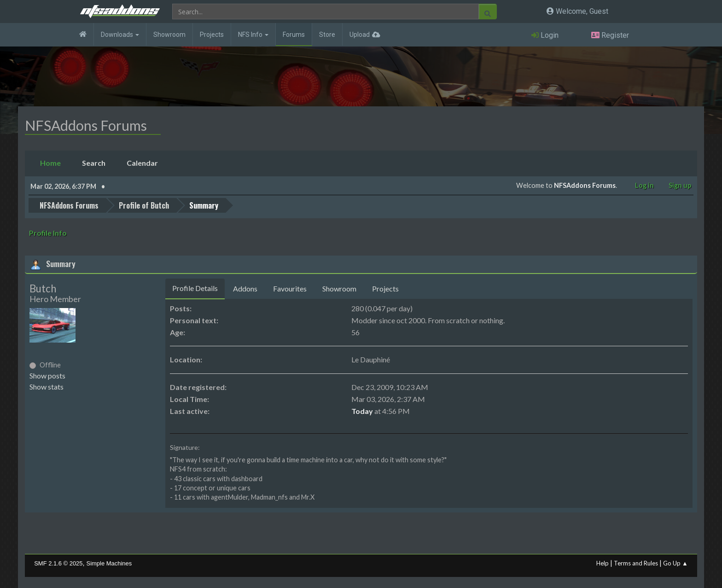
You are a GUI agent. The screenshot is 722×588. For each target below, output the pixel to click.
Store (327, 35)
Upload (360, 35)
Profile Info (48, 232)
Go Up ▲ (675, 563)
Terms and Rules (636, 563)
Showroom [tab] (339, 288)
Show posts (47, 375)
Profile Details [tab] (195, 288)
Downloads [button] (120, 35)
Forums (294, 35)
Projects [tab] (385, 288)
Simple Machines (109, 563)
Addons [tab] (245, 288)
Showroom (169, 35)
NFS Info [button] (253, 35)
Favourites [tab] (290, 288)
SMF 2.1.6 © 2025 (58, 563)
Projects (212, 35)
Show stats (47, 386)
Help (603, 563)
